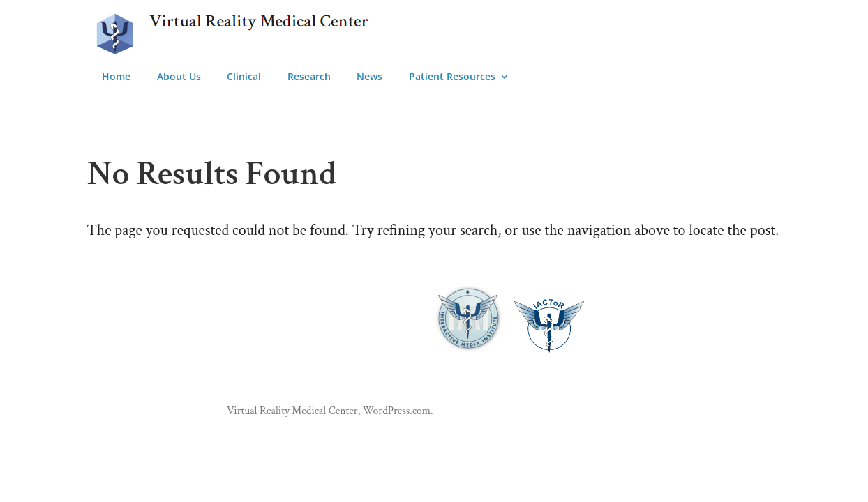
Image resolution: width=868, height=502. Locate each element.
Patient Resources (452, 77)
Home (116, 77)
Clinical (244, 77)
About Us (179, 77)
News (369, 77)
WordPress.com (397, 411)
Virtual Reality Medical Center (292, 411)
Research (309, 77)
